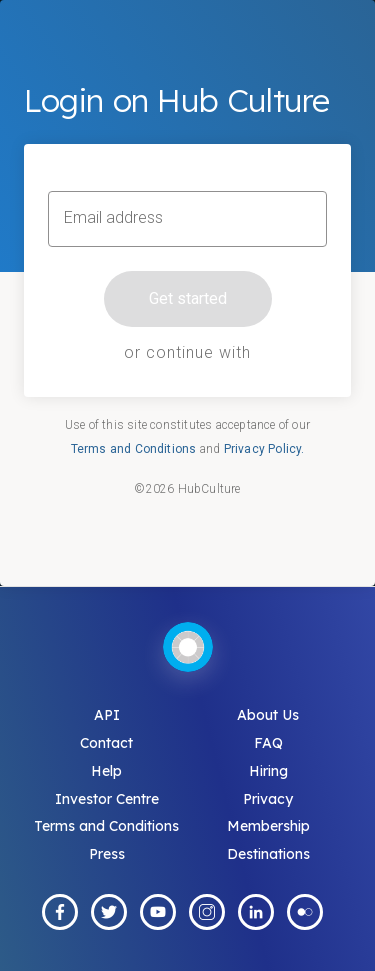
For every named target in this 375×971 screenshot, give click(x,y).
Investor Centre (107, 799)
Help (106, 771)
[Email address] (187, 219)
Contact (106, 743)
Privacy (268, 799)
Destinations (268, 854)
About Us (268, 715)
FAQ (268, 743)
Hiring (268, 771)
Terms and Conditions (134, 449)
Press (107, 854)
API (107, 715)
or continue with (187, 352)
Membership (268, 826)
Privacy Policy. (264, 449)
